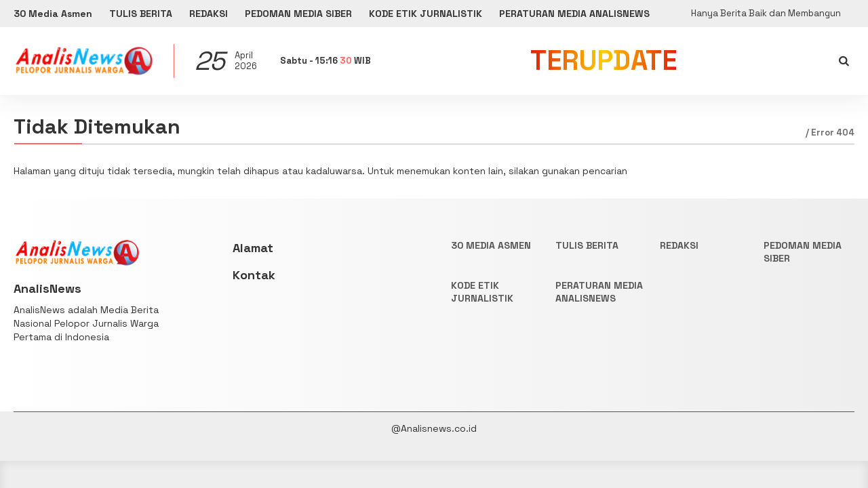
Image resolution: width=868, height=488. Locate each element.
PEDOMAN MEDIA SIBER (298, 14)
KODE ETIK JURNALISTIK (426, 14)
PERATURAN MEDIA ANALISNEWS (574, 14)
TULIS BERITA (141, 14)
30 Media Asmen (53, 14)
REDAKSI (209, 14)
